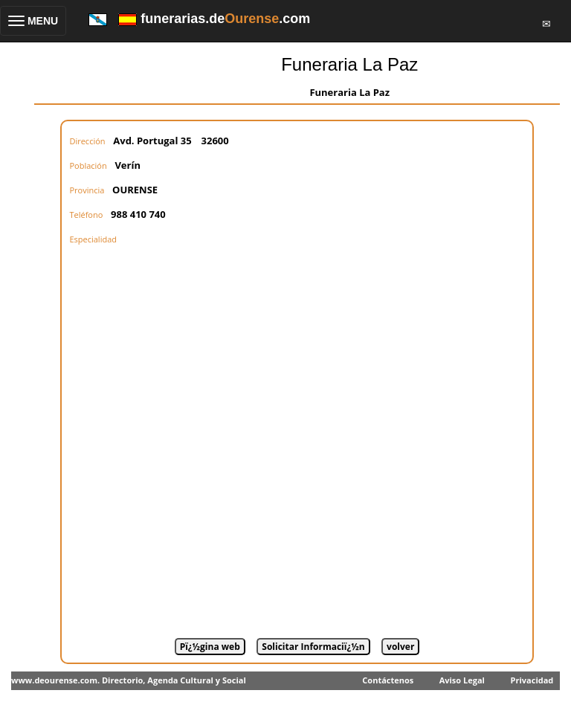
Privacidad (532, 680)
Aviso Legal (462, 680)
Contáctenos (388, 680)
